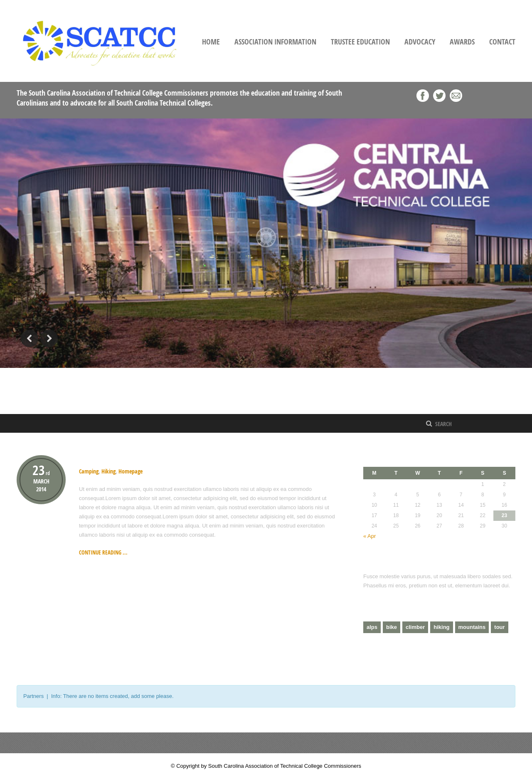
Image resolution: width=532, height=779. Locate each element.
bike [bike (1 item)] (392, 627)
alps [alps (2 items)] (372, 627)
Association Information (275, 42)
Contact (502, 42)
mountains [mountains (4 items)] (472, 627)
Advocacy (420, 42)
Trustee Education (360, 42)
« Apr (369, 536)
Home (211, 42)
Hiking (90, 459)
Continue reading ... (103, 552)
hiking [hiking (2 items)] (441, 627)
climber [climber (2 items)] (415, 627)
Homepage (131, 471)
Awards (462, 42)
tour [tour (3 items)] (499, 627)
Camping (89, 471)
